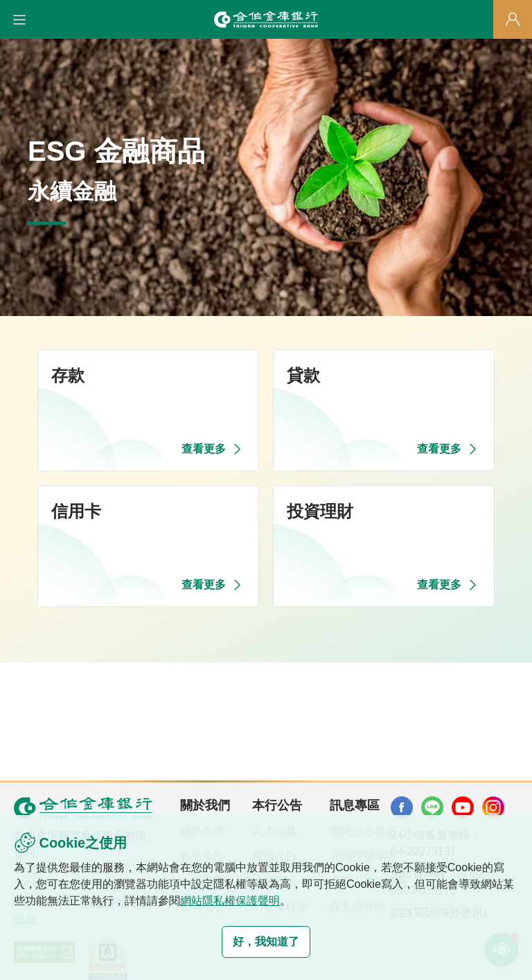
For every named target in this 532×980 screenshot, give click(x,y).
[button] (19, 19)
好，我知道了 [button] (266, 942)
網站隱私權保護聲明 (230, 901)
